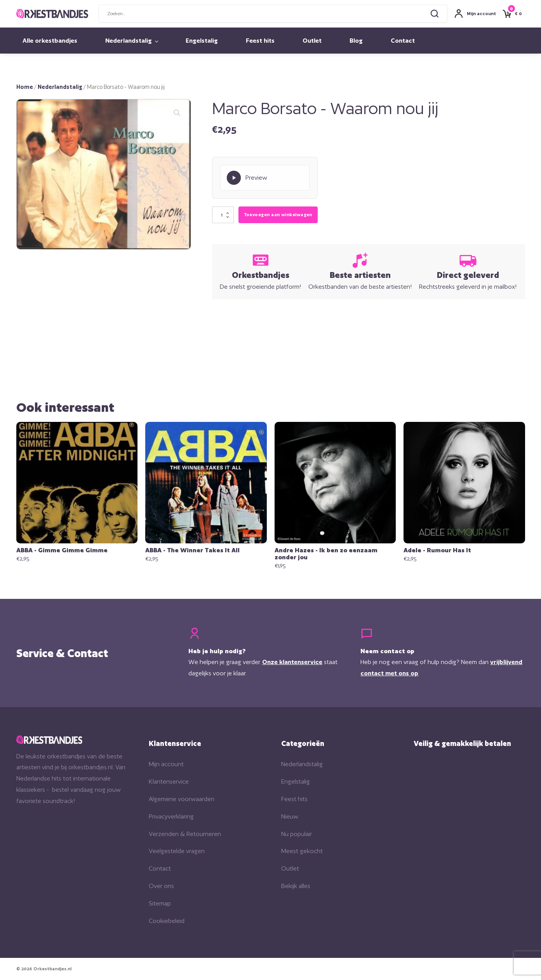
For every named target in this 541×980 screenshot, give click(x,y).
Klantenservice (169, 781)
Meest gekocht (302, 851)
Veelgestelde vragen (177, 851)
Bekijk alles (296, 886)
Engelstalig (202, 41)
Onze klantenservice (292, 662)
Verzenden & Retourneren (185, 834)
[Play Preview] (265, 178)
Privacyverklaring (171, 816)
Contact (403, 41)
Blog (356, 41)
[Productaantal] (223, 215)
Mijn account (166, 764)
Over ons (161, 886)
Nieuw (290, 816)
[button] (177, 113)
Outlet (312, 41)
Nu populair (297, 834)
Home (25, 87)
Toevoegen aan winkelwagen (278, 215)
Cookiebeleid (167, 921)
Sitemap (160, 903)
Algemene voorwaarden (182, 799)
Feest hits (260, 41)
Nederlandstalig (129, 41)
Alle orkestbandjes (50, 41)
